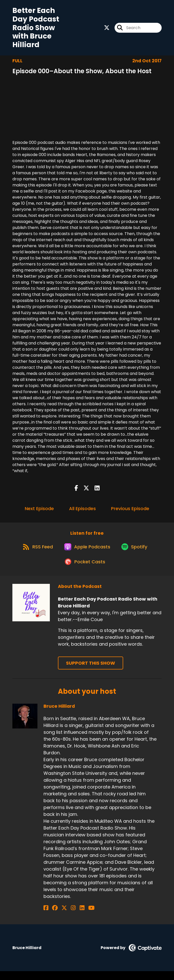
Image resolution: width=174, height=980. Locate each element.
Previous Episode (130, 511)
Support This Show (91, 672)
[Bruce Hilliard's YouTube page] (77, 917)
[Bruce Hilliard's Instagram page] (65, 917)
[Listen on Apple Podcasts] (87, 552)
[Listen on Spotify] (136, 552)
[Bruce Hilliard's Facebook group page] (52, 917)
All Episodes (82, 511)
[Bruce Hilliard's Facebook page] (46, 917)
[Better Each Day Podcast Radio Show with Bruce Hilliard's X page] (107, 29)
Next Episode (39, 511)
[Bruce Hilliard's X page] (59, 917)
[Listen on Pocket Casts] (85, 570)
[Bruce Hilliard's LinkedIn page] (71, 917)
